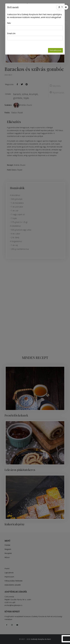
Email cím (11, 33)
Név (9, 23)
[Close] (62, 7)
